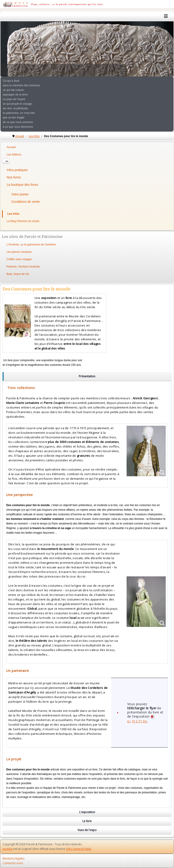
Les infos (13, 214)
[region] (87, 376)
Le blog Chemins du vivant (23, 221)
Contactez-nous (13, 863)
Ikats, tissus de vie (18, 274)
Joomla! (7, 849)
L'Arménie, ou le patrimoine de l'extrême (31, 245)
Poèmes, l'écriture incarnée (23, 267)
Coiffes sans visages (19, 259)
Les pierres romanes (19, 252)
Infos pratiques (17, 170)
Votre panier (20, 194)
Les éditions (14, 155)
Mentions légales (13, 858)
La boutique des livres (22, 185)
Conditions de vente (26, 202)
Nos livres (14, 177)
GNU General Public (79, 849)
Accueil (11, 147)
